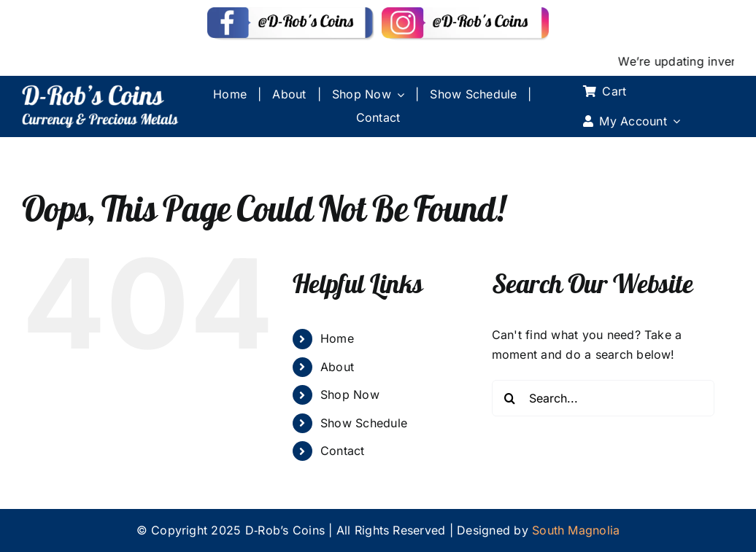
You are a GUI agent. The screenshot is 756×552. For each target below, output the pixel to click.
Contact (343, 451)
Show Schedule (364, 423)
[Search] (510, 398)
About (337, 367)
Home (337, 338)
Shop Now (350, 394)
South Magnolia (576, 530)
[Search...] (603, 398)
